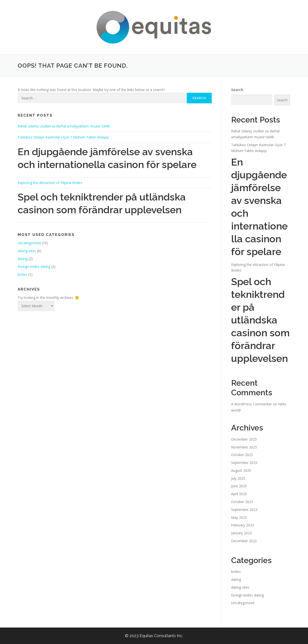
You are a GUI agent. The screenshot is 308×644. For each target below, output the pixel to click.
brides (22, 274)
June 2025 (239, 486)
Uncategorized (29, 243)
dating (23, 259)
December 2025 (244, 439)
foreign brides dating (34, 267)
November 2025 (244, 447)
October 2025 (242, 455)
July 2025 (238, 478)
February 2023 (243, 525)
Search (237, 90)
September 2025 (244, 463)
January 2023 (241, 533)
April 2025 (239, 494)
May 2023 (239, 517)
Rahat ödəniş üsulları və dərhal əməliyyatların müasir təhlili (64, 126)
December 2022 (244, 541)
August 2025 (241, 470)
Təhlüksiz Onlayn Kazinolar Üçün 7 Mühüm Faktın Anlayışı (63, 137)
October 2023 (242, 502)
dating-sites (27, 251)
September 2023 (244, 510)
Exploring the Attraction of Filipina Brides (50, 183)
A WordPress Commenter (252, 404)
